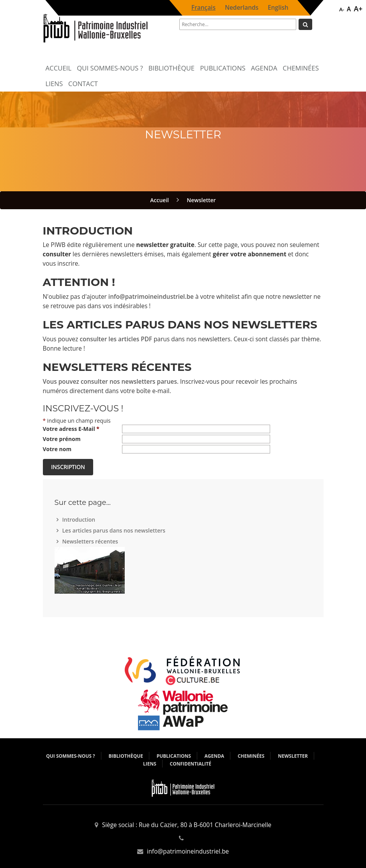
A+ (358, 9)
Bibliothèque (172, 68)
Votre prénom (62, 439)
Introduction (80, 520)
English (278, 8)
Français (203, 8)
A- (342, 9)
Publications (223, 68)
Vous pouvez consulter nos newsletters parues (110, 382)
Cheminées (301, 68)
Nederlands (242, 8)
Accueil (59, 68)
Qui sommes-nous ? (110, 68)
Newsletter (201, 200)
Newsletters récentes (91, 541)
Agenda (264, 68)
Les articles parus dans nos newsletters (115, 530)
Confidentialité (190, 764)
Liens (54, 84)
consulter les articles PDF (116, 339)
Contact (83, 84)
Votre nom (57, 449)
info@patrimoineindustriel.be (151, 297)
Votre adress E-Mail (71, 429)
